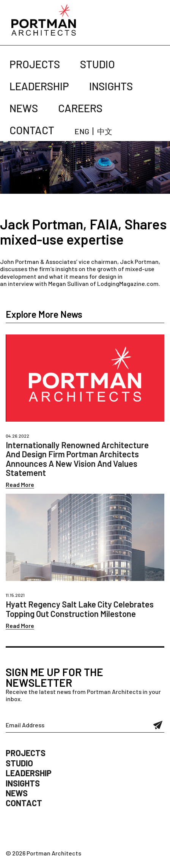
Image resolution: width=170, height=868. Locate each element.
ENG (82, 131)
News (24, 108)
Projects (35, 64)
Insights (111, 86)
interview (21, 283)
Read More (20, 484)
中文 (105, 131)
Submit (158, 725)
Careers (80, 108)
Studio (98, 64)
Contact (32, 130)
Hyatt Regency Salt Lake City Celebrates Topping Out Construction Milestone (80, 609)
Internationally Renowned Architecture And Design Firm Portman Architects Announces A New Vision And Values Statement (77, 459)
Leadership (39, 86)
